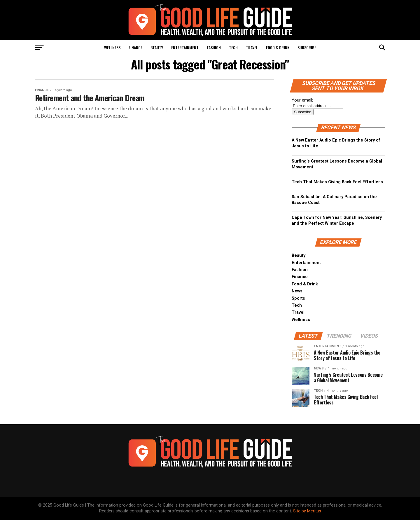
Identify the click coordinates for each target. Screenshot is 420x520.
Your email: (302, 100)
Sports (298, 298)
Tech (233, 47)
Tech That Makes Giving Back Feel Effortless (337, 182)
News (297, 291)
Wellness (112, 47)
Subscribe (307, 47)
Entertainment (185, 47)
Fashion (214, 47)
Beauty (157, 47)
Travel (252, 47)
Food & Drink (278, 47)
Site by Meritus (307, 511)
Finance (135, 47)
